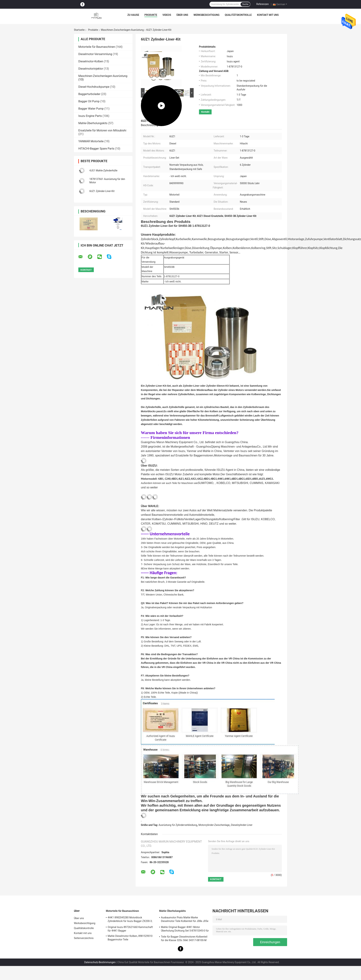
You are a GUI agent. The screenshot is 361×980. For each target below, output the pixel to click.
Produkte (151, 15)
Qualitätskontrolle (238, 15)
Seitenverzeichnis (84, 938)
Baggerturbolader (89, 94)
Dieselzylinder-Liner (242, 825)
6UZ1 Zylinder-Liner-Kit (102, 191)
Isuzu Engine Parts (90, 116)
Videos (167, 15)
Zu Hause (133, 15)
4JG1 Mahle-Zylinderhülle (103, 170)
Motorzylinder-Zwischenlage (214, 825)
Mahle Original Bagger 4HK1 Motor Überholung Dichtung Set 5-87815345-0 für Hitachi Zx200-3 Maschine (185, 929)
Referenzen (263, 4)
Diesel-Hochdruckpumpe (94, 87)
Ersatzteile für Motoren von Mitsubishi (102, 130)
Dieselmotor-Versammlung (95, 54)
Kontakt (205, 112)
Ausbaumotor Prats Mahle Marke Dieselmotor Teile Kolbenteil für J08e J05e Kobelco (185, 920)
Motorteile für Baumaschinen (97, 47)
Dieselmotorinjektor (91, 69)
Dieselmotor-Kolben (91, 61)
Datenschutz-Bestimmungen (100, 962)
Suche (245, 4)
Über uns (182, 15)
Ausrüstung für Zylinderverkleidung (178, 825)
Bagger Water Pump (91, 109)
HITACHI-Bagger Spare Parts (96, 149)
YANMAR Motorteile (91, 141)
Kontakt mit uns (268, 15)
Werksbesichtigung (206, 15)
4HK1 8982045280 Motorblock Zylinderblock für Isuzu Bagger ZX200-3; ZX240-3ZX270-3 (130, 920)
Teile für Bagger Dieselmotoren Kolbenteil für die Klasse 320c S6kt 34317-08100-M (184, 938)
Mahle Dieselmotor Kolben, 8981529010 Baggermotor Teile (130, 938)
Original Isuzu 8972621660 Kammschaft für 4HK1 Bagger (130, 929)
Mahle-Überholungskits (93, 123)
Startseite (79, 30)
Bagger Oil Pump (89, 101)
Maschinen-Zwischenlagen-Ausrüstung (122, 30)
